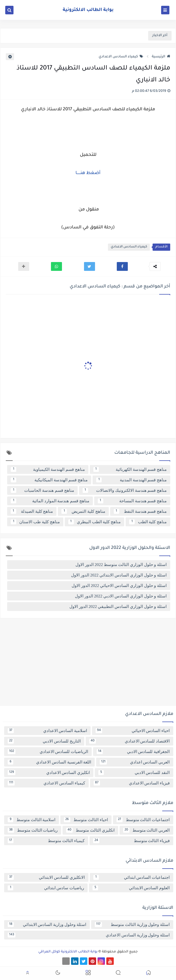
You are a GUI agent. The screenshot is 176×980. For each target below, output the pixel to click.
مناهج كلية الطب (148, 522)
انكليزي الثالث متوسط (90, 830)
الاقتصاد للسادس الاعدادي (130, 741)
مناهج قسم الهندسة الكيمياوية (48, 469)
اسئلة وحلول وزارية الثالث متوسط (132, 925)
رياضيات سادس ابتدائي (46, 888)
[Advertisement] (88, 664)
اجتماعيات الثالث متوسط (143, 820)
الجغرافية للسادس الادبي (133, 752)
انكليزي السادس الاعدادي (49, 773)
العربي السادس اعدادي (135, 762)
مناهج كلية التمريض (83, 511)
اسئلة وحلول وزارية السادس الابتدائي (47, 925)
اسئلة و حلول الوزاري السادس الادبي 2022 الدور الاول (121, 596)
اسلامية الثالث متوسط (32, 820)
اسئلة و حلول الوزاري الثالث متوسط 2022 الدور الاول (121, 565)
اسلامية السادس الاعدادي (47, 731)
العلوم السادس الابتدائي (131, 888)
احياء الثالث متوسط (86, 820)
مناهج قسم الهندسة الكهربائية (130, 469)
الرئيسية (161, 57)
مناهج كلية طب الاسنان (35, 522)
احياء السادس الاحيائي (133, 731)
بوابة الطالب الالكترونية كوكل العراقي (68, 952)
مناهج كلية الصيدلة (32, 511)
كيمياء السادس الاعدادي (121, 57)
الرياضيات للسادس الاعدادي (48, 752)
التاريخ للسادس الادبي (44, 741)
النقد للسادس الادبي (134, 773)
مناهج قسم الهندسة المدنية (131, 480)
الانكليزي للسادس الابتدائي (46, 877)
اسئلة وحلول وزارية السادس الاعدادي (89, 935)
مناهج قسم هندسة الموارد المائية (50, 501)
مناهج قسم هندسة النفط (140, 511)
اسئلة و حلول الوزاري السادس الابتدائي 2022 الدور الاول (119, 575)
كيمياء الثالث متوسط (46, 841)
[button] (122, 266)
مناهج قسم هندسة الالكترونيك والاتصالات (125, 490)
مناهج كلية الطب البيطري (95, 522)
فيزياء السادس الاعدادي (132, 783)
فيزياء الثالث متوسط (132, 841)
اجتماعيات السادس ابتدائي (132, 877)
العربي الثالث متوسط (146, 830)
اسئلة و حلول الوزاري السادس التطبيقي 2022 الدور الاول (118, 607)
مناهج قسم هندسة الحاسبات (42, 490)
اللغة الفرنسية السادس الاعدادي (49, 762)
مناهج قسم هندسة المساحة (132, 501)
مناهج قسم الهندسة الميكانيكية (49, 480)
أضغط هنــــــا (88, 173)
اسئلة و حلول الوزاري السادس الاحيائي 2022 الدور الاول (119, 586)
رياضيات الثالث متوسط (33, 830)
